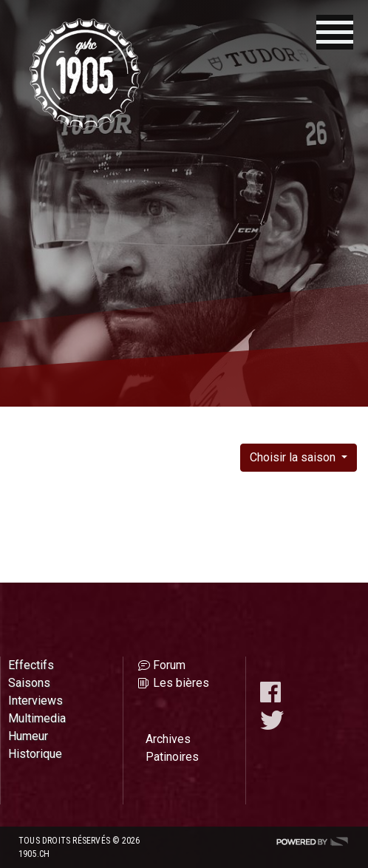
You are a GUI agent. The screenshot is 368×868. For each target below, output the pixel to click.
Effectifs (31, 665)
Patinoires (172, 757)
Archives (168, 739)
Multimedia (37, 718)
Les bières (181, 683)
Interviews (35, 701)
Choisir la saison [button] (294, 457)
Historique (35, 754)
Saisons (29, 683)
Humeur (28, 736)
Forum (169, 665)
